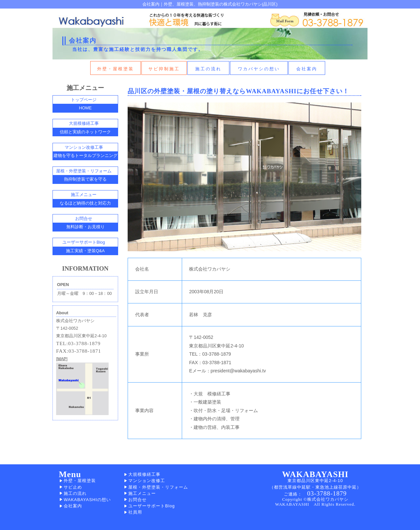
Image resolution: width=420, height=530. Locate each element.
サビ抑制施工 (164, 69)
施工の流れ (208, 69)
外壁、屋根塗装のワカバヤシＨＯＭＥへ (90, 19)
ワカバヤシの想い (259, 69)
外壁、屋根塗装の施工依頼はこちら (284, 18)
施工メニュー (142, 493)
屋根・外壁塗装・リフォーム (158, 487)
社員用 (135, 512)
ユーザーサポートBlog (152, 506)
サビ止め (73, 487)
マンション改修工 (147, 481)
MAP (62, 359)
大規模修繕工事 (144, 474)
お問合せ (137, 500)
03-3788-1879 (327, 493)
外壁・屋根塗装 (115, 69)
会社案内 (307, 69)
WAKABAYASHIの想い (87, 500)
